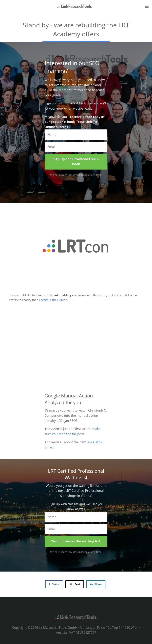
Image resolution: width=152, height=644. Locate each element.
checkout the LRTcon (53, 300)
